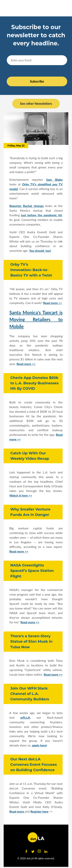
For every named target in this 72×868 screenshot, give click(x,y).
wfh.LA (25, 717)
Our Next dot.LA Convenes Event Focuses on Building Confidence (34, 764)
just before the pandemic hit (42, 215)
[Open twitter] (33, 851)
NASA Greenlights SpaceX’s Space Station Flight (32, 571)
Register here (40, 811)
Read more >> (53, 303)
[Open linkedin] (46, 851)
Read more (17, 811)
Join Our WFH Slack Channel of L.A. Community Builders (30, 694)
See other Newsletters (36, 104)
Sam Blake (54, 180)
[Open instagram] (39, 851)
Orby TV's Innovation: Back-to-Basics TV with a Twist (31, 270)
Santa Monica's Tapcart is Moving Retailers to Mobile (36, 319)
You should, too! (40, 251)
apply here (39, 745)
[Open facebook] (26, 851)
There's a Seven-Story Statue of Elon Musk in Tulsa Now (31, 641)
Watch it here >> (21, 495)
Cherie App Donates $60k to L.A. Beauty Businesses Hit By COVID (34, 383)
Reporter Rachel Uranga (26, 206)
